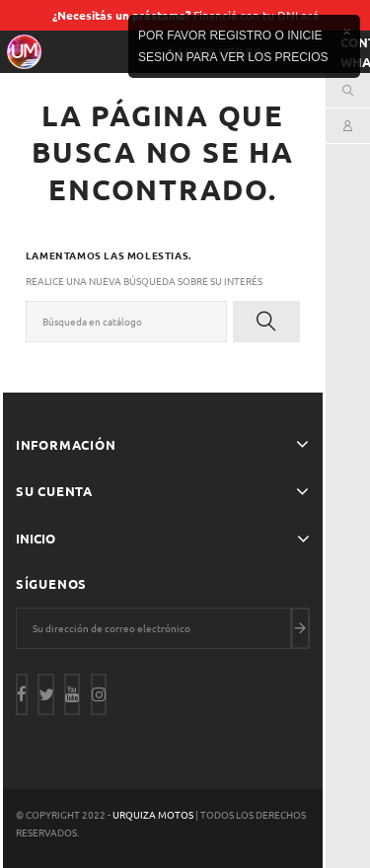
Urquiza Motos (154, 814)
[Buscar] (126, 322)
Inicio (36, 538)
